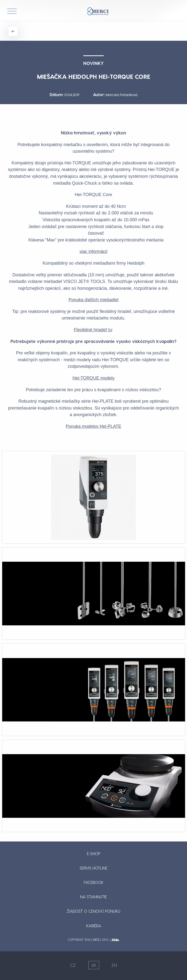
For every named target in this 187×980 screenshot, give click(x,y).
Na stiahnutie (93, 897)
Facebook (94, 882)
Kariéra (94, 926)
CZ (73, 965)
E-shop (94, 854)
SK (94, 965)
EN (114, 965)
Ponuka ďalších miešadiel (93, 300)
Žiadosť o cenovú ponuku (94, 911)
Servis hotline (93, 868)
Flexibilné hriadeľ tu (93, 330)
